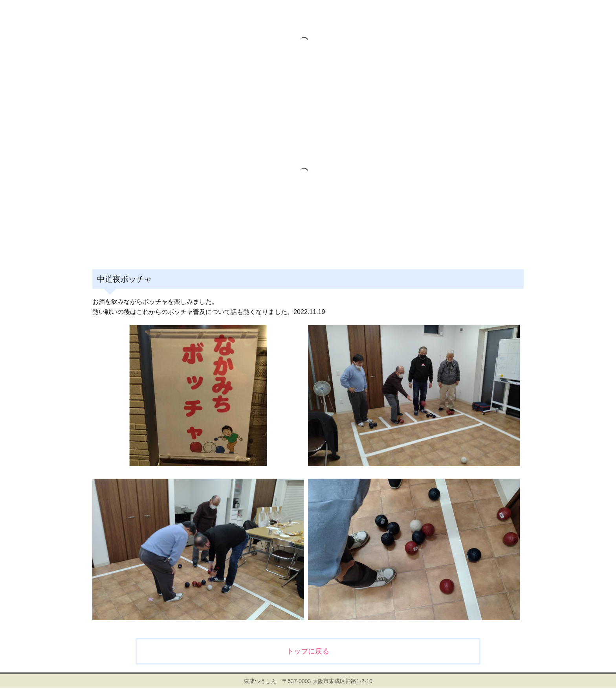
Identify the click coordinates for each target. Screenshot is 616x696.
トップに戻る (308, 651)
